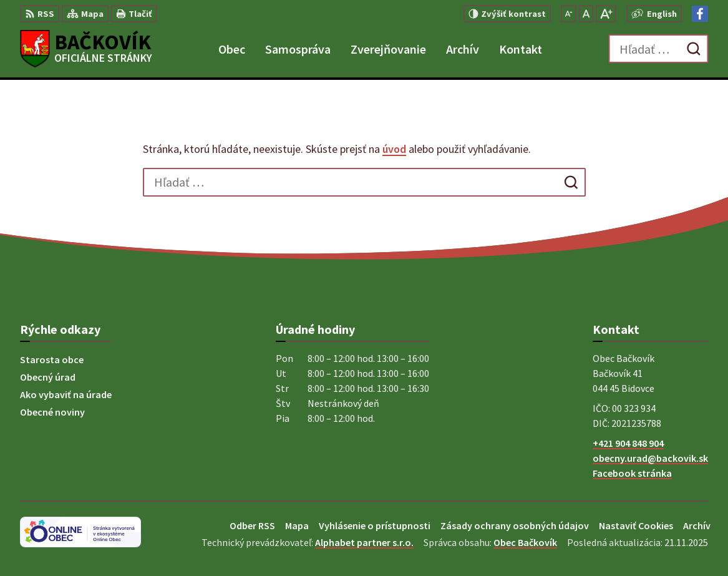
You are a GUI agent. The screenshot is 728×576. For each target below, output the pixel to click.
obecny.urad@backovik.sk (650, 458)
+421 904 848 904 (628, 443)
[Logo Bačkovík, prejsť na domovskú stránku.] (86, 49)
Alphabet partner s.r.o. (364, 542)
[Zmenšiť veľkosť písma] (569, 14)
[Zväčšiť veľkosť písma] (606, 14)
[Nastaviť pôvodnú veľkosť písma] (586, 14)
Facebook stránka (632, 473)
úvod (394, 149)
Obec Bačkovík (525, 542)
